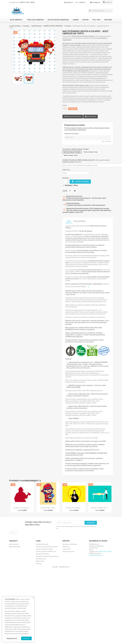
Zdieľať (70, 191)
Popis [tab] (69, 221)
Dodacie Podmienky (42, 544)
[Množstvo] (65, 182)
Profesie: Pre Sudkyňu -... (74, 508)
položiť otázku (90, 117)
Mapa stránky (40, 561)
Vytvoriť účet (67, 549)
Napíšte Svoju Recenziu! (73, 117)
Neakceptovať (12, 638)
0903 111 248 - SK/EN (27, 2)
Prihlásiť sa (66, 547)
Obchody (39, 564)
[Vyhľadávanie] (100, 11)
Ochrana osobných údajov (44, 549)
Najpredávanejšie (15, 547)
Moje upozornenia (68, 551)
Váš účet (66, 541)
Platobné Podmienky (42, 554)
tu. (89, 287)
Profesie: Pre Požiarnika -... (22, 508)
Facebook (11, 533)
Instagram (15, 533)
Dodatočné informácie (71, 134)
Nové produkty (14, 544)
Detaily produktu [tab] (80, 221)
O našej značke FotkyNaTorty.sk (46, 551)
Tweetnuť (75, 191)
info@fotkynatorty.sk (96, 555)
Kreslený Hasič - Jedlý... (48, 508)
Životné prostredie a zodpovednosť (47, 556)
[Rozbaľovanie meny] (83, 3)
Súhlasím (26, 638)
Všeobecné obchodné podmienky (47, 547)
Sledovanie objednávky (70, 544)
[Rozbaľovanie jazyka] (69, 3)
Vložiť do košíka (80, 182)
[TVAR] (77, 173)
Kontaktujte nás (41, 559)
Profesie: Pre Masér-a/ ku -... (100, 508)
